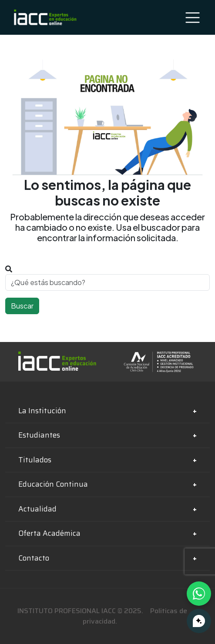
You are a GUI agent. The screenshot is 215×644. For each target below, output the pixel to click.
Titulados (35, 460)
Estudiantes (39, 435)
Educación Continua (53, 484)
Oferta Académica (49, 533)
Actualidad (37, 509)
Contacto (34, 558)
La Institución (42, 411)
